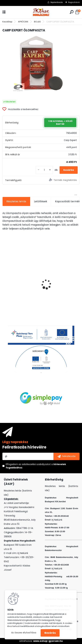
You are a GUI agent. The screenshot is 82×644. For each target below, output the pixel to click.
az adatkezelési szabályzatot (35, 464)
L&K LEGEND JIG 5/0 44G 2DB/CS (60, 285)
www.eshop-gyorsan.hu (48, 641)
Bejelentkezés (57, 2)
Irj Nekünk (23, 553)
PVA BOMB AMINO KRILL (19, 284)
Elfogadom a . (36, 466)
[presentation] (4, 279)
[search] (72, 12)
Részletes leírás (16, 201)
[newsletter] (67, 456)
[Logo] (41, 12)
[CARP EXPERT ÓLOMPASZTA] (41, 63)
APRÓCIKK (23, 22)
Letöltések (41, 201)
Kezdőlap (7, 22)
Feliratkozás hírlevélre (24, 447)
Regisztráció (74, 2)
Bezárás (50, 633)
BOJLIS (37, 22)
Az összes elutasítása (24, 633)
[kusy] (44, 170)
